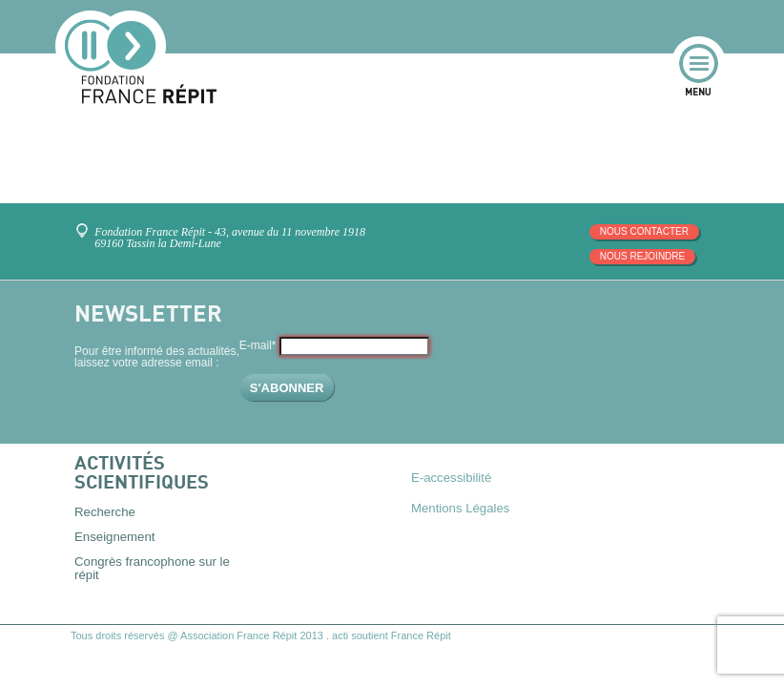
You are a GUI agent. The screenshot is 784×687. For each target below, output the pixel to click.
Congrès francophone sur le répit (152, 568)
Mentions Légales (460, 508)
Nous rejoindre (642, 256)
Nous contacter (644, 231)
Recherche (105, 512)
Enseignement (114, 537)
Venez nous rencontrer (85, 224)
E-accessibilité (451, 478)
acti (340, 635)
